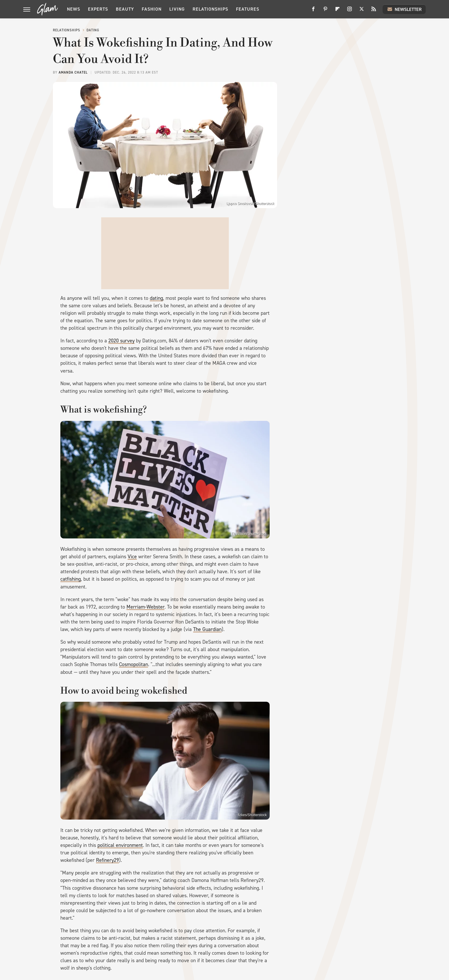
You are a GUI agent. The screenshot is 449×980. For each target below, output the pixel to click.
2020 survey (121, 341)
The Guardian (207, 629)
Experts (98, 9)
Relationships (210, 9)
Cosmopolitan (134, 664)
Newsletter (404, 9)
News (74, 9)
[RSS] (374, 11)
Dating (93, 30)
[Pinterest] (325, 11)
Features (248, 9)
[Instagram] (350, 11)
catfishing (71, 579)
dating (156, 298)
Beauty (125, 9)
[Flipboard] (337, 11)
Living (177, 9)
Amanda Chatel (73, 72)
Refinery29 (108, 860)
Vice (132, 557)
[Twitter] (362, 11)
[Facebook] (313, 11)
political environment (120, 845)
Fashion (152, 9)
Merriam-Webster (145, 607)
